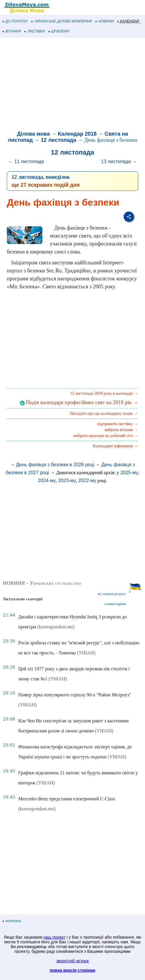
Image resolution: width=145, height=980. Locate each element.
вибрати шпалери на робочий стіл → (106, 436)
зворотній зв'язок (73, 961)
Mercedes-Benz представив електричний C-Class (67, 799)
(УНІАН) (86, 653)
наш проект (54, 937)
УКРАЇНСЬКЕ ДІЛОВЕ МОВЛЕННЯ (62, 21)
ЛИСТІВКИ (35, 31)
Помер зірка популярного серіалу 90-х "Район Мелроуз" (75, 695)
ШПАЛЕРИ (59, 31)
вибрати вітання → (121, 430)
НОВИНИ (105, 21)
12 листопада (58, 140)
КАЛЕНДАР (129, 21)
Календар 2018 (77, 134)
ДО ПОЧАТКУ (15, 21)
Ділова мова (33, 134)
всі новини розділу (112, 594)
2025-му (129, 473)
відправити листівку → (118, 424)
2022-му (87, 481)
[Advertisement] (72, 85)
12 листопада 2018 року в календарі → (104, 393)
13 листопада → (119, 161)
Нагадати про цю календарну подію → (104, 413)
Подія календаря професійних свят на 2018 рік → (79, 402)
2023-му (67, 481)
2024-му (47, 481)
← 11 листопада (26, 161)
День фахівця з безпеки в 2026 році (55, 465)
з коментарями (115, 604)
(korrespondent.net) (56, 627)
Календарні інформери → (115, 446)
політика (12, 921)
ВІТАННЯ (12, 31)
